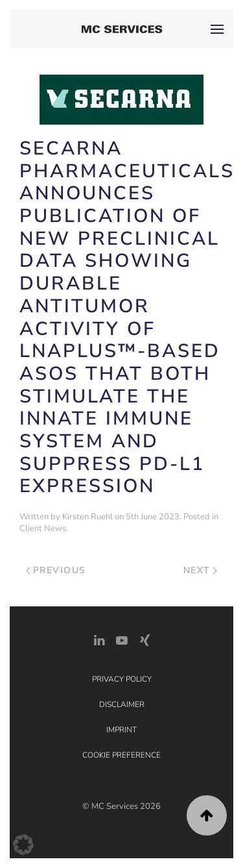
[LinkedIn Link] (99, 639)
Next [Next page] (201, 570)
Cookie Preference (121, 755)
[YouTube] (122, 639)
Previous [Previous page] (56, 570)
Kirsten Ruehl (87, 517)
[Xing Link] (145, 639)
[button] (217, 29)
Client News (43, 528)
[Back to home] (121, 29)
